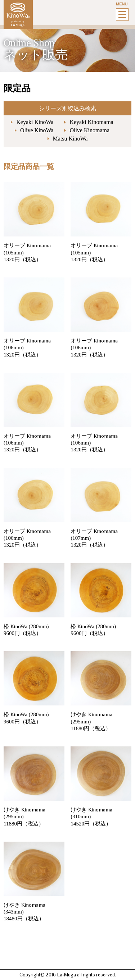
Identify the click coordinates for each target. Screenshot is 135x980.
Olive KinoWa (37, 130)
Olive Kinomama (89, 130)
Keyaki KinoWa (35, 122)
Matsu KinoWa (70, 139)
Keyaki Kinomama (91, 122)
